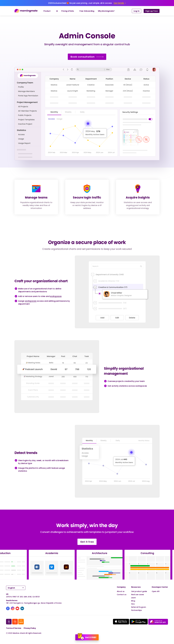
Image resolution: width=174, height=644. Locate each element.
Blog (133, 601)
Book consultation (87, 57)
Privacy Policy (30, 628)
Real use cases (138, 594)
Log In (137, 11)
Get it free (87, 542)
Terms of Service (14, 628)
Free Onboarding (87, 11)
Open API (156, 591)
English (11, 588)
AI (57, 11)
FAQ (133, 604)
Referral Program (139, 607)
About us (121, 591)
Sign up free (152, 11)
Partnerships (137, 610)
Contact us (122, 594)
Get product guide (139, 591)
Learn (134, 598)
